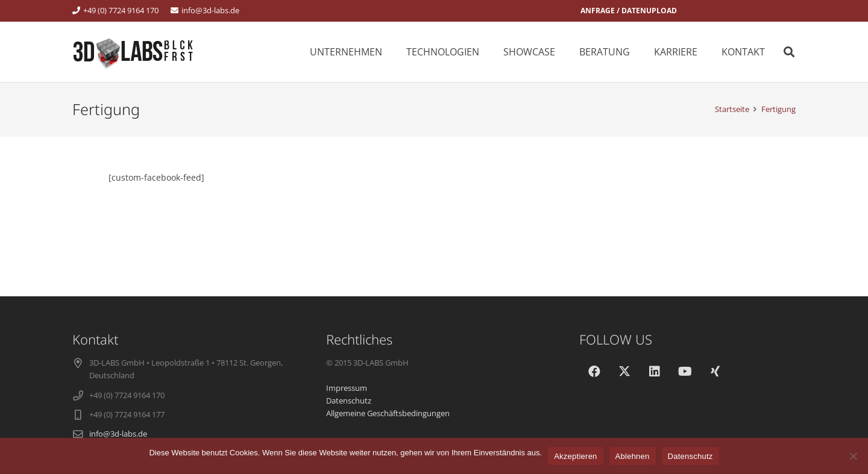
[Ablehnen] (853, 456)
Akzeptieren (575, 456)
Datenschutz (690, 456)
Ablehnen (633, 456)
